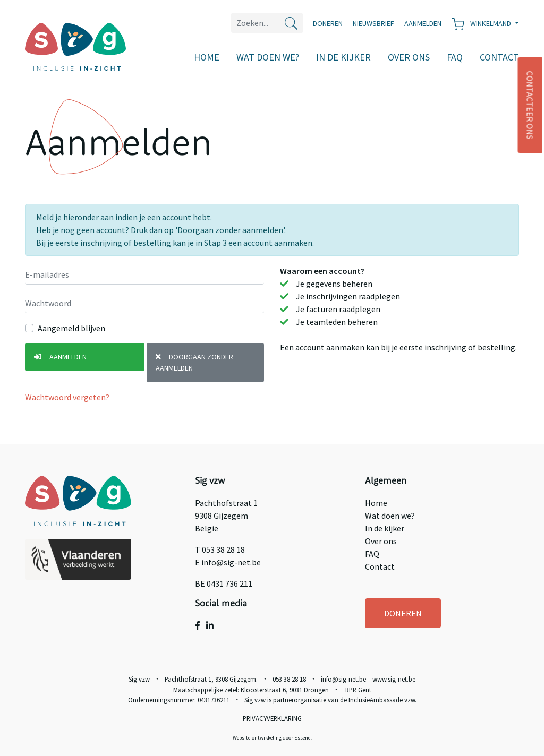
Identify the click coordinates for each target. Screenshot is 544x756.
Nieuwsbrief (373, 23)
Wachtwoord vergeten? (67, 397)
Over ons (409, 57)
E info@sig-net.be (228, 562)
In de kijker (343, 57)
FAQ (455, 57)
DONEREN (403, 613)
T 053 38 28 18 (220, 549)
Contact (499, 57)
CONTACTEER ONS (530, 105)
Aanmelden (60, 357)
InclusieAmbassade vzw (382, 700)
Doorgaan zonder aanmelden (194, 362)
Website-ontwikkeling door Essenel (272, 738)
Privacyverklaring (272, 718)
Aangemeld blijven (71, 328)
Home (207, 57)
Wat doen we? (268, 57)
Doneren (328, 23)
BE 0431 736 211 (224, 583)
